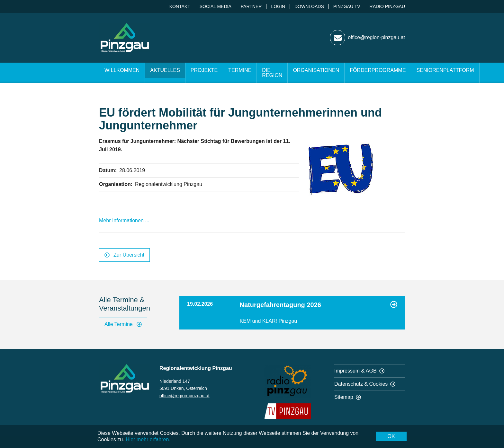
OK (391, 436)
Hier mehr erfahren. (148, 439)
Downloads (309, 6)
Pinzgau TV (347, 6)
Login (278, 6)
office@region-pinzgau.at (184, 396)
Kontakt (180, 6)
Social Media (216, 6)
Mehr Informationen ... (124, 220)
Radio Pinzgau (387, 6)
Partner (251, 6)
